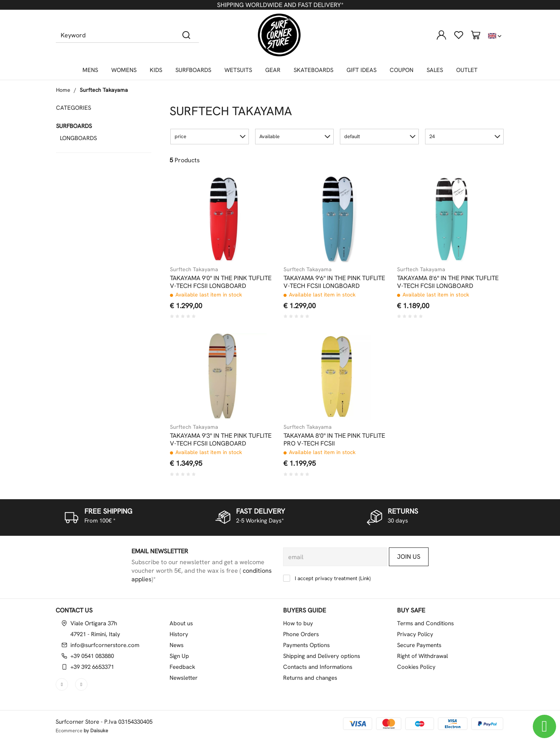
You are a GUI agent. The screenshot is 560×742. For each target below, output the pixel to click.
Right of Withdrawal (423, 656)
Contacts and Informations (318, 667)
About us (181, 623)
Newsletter (184, 678)
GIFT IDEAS (361, 70)
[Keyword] (115, 35)
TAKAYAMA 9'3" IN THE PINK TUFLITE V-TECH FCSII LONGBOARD (221, 440)
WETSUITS (238, 70)
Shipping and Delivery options (322, 656)
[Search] (186, 35)
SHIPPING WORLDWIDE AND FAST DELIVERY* (280, 5)
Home (63, 90)
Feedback (182, 667)
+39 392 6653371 (92, 667)
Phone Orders (301, 634)
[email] (335, 557)
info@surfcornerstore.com (105, 645)
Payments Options (306, 645)
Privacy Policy (415, 634)
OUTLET (467, 70)
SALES (435, 70)
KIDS (156, 70)
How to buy (298, 623)
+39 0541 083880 (92, 656)
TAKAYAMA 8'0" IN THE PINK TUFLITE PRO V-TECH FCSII (334, 440)
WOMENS (124, 70)
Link (365, 578)
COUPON (402, 70)
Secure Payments (419, 645)
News (177, 645)
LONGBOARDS (78, 138)
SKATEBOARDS (313, 70)
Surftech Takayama (104, 90)
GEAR (273, 70)
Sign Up (179, 656)
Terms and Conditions (425, 623)
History (179, 634)
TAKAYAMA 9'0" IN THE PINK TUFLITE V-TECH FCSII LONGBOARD (221, 282)
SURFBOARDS (193, 70)
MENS (90, 70)
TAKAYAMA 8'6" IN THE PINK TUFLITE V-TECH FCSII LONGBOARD (448, 282)
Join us (409, 557)
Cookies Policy (416, 667)
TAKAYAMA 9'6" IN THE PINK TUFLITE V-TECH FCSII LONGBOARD (334, 282)
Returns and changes (310, 678)
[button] (210, 137)
